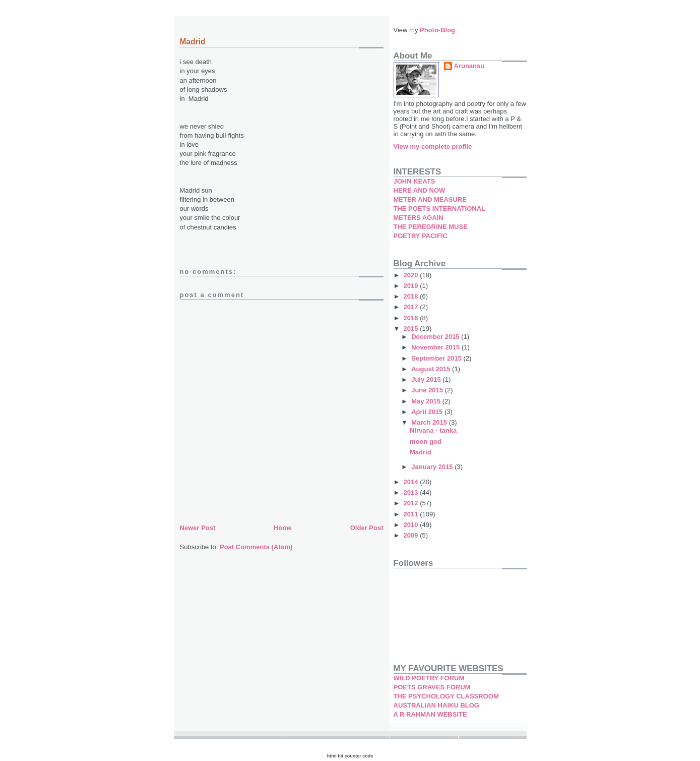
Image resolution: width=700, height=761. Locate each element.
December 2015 (436, 337)
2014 (412, 482)
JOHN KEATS (415, 181)
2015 (412, 329)
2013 (412, 492)
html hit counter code (350, 756)
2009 (412, 535)
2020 (412, 275)
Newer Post (198, 528)
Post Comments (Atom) (256, 547)
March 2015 (430, 422)
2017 (412, 307)
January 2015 (433, 467)
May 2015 (427, 401)
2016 (412, 318)
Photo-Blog (437, 30)
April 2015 (428, 412)
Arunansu (469, 66)
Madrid (421, 452)
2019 (412, 286)
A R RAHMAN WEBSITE (430, 714)
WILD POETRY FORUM (429, 678)
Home (283, 528)
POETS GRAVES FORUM (432, 687)
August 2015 (432, 369)
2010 (412, 525)
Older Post (367, 528)
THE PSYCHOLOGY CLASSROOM (446, 696)
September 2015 (437, 358)
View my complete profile (433, 147)
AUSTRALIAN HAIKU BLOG (436, 705)
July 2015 (427, 379)
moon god (426, 442)
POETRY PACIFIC (421, 236)
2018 (412, 296)
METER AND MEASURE (430, 199)
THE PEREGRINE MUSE (431, 227)
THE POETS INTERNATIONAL (439, 209)
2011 (412, 514)
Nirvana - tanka (433, 430)
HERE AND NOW (420, 190)
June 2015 (428, 390)
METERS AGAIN (419, 218)
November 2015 (436, 347)
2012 (412, 503)
